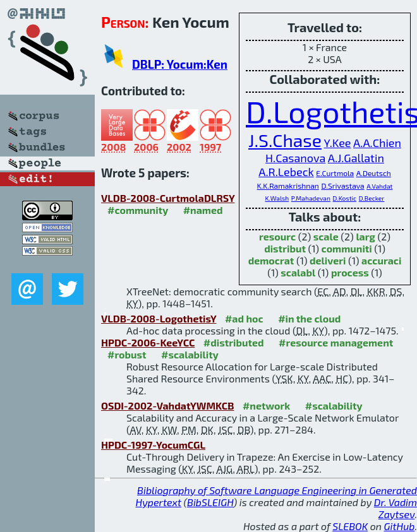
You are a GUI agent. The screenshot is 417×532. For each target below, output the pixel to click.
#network (266, 405)
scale (326, 236)
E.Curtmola (335, 173)
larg (365, 236)
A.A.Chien (377, 143)
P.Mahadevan (311, 198)
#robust (127, 354)
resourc (277, 236)
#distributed (234, 342)
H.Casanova (295, 158)
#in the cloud (309, 318)
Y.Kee (337, 143)
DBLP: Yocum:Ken (180, 64)
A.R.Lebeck (286, 172)
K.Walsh (277, 198)
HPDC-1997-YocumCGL (153, 445)
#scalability (190, 354)
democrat (271, 260)
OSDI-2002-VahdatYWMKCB (167, 405)
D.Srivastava (342, 186)
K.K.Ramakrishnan (288, 186)
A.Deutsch (374, 173)
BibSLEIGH (210, 502)
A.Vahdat (379, 186)
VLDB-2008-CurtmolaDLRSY (168, 198)
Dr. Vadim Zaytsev (396, 508)
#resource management (336, 342)
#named (203, 210)
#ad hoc (244, 318)
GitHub (400, 526)
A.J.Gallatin (356, 158)
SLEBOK (350, 526)
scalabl (298, 272)
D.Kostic (345, 198)
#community (138, 210)
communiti (347, 248)
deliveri (328, 260)
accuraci (381, 260)
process (350, 272)
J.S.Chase (285, 140)
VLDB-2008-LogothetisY (159, 318)
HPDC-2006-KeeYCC (148, 342)
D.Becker (372, 198)
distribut (285, 248)
